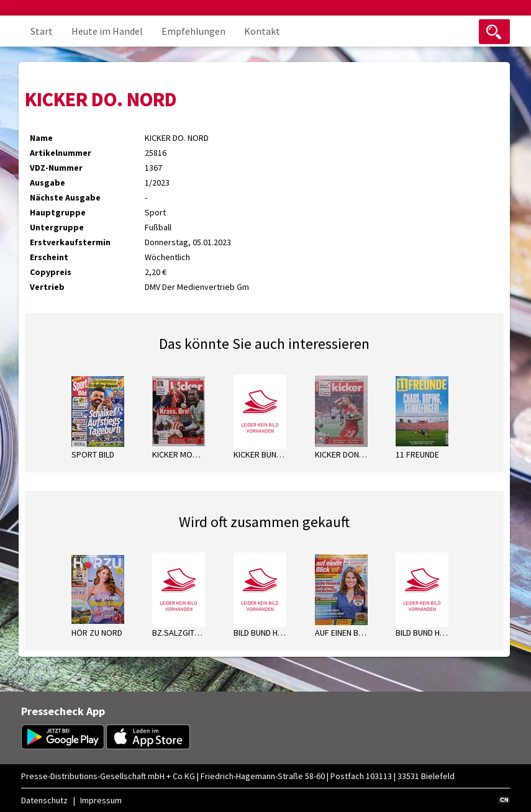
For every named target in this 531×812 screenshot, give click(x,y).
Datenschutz (44, 800)
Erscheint (49, 257)
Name (41, 138)
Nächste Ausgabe (65, 197)
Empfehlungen (193, 31)
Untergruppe (57, 227)
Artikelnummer (61, 153)
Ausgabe (48, 183)
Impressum (101, 800)
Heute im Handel (107, 31)
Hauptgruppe (58, 212)
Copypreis (51, 272)
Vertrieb (47, 287)
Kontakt (262, 31)
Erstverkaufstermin (70, 242)
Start (42, 31)
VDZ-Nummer (56, 168)
